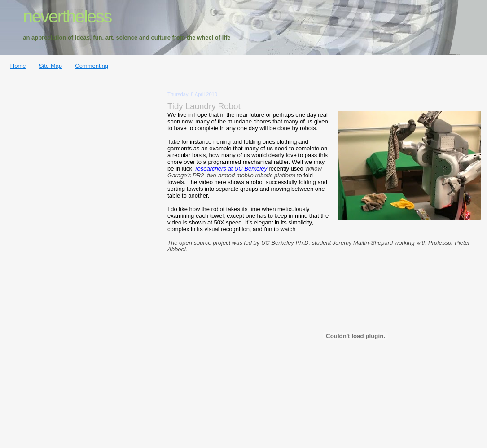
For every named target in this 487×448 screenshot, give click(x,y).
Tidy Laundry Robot (204, 106)
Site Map (50, 66)
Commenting (92, 66)
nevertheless (67, 16)
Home (18, 66)
